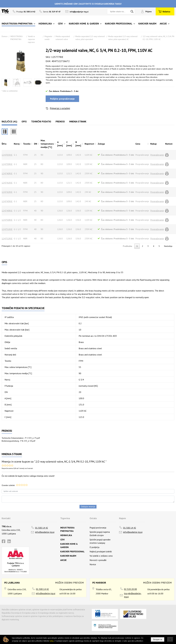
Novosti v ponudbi (98, 560)
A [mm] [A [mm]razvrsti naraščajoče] (60, 144)
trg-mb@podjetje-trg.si (133, 595)
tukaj (52, 641)
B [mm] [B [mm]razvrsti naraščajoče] (78, 144)
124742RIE (7, 192)
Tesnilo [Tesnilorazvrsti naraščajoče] (27, 144)
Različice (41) (9, 122)
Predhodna (127, 246)
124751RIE (7, 229)
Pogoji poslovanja (98, 528)
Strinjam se (158, 639)
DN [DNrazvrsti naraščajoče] (36, 144)
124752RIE (7, 238)
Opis (24, 122)
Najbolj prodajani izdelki (101, 551)
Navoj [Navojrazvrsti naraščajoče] (17, 144)
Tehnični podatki (41, 122)
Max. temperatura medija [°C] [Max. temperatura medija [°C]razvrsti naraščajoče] (47, 144)
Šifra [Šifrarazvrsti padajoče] (4, 144)
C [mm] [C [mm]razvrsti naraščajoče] (69, 144)
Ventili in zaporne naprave (31, 39)
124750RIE (7, 220)
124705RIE (7, 155)
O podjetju (94, 547)
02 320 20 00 (130, 589)
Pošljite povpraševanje (62, 99)
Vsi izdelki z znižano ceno (101, 556)
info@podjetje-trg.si (79, 12)
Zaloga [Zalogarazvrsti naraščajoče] (101, 144)
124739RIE (7, 164)
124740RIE (7, 173)
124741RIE (7, 183)
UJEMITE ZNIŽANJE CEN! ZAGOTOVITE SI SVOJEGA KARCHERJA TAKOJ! (88, 4)
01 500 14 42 (42, 528)
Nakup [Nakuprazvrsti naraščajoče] (153, 144)
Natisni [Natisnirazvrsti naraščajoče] (169, 144)
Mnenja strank (78, 122)
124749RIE (7, 211)
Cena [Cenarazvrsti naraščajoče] (138, 144)
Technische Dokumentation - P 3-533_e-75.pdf (21, 438)
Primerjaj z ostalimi (60, 108)
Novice (93, 564)
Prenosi (60, 122)
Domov (5, 36)
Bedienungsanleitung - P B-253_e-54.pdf (18, 441)
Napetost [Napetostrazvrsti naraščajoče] (89, 144)
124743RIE (7, 201)
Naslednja (168, 246)
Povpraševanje (157, 155)
